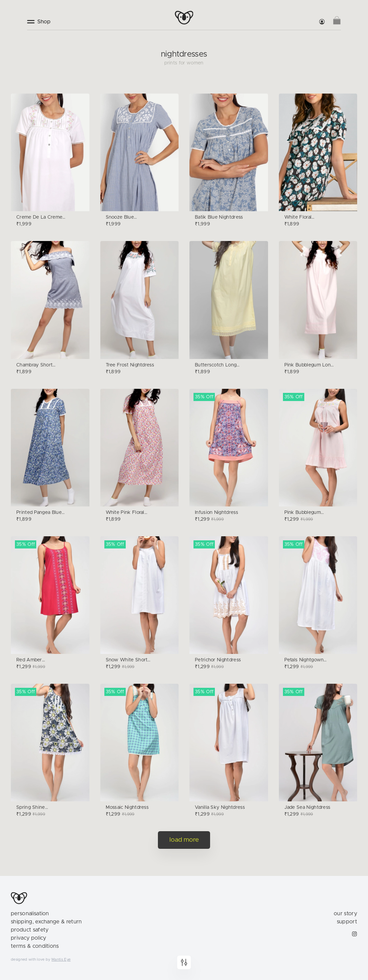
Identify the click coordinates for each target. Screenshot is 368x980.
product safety (30, 930)
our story (345, 914)
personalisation (30, 914)
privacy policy (28, 938)
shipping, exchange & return (46, 922)
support (347, 922)
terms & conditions (35, 946)
